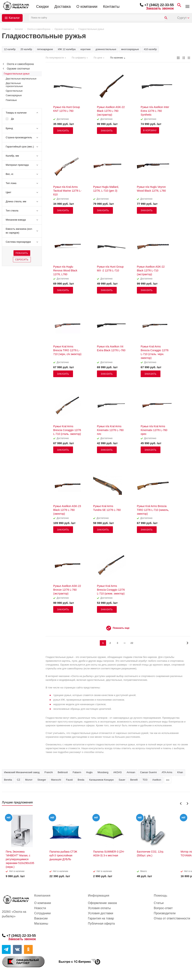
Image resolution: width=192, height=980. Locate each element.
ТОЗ (145, 780)
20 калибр (26, 49)
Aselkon (157, 780)
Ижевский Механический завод (22, 772)
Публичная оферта (101, 924)
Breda (81, 780)
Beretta (8, 780)
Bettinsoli (63, 772)
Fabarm (77, 772)
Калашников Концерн (101, 780)
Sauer (122, 780)
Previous (181, 804)
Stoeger (42, 780)
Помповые (11, 100)
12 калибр (10, 49)
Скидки (42, 6)
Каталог (14, 18)
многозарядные (130, 49)
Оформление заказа (102, 903)
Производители (165, 913)
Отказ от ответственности (172, 918)
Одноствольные (14, 91)
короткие (85, 49)
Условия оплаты (99, 908)
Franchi (49, 772)
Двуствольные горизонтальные (14, 85)
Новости (40, 908)
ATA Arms (167, 772)
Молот (29, 780)
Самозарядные (14, 95)
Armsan (131, 772)
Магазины (41, 924)
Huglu (89, 772)
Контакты (111, 6)
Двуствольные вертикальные (21, 79)
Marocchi (56, 780)
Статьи (159, 903)
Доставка (63, 6)
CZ (19, 780)
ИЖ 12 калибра (67, 49)
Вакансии (41, 918)
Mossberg (103, 772)
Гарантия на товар (101, 918)
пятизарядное (45, 49)
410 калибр (150, 49)
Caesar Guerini (148, 772)
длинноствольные (106, 49)
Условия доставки (100, 913)
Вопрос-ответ (163, 908)
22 (132, 643)
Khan (180, 772)
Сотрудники (42, 913)
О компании (87, 6)
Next (187, 804)
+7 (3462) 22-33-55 (159, 5)
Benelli (134, 780)
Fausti (69, 780)
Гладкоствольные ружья (17, 74)
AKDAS (117, 772)
